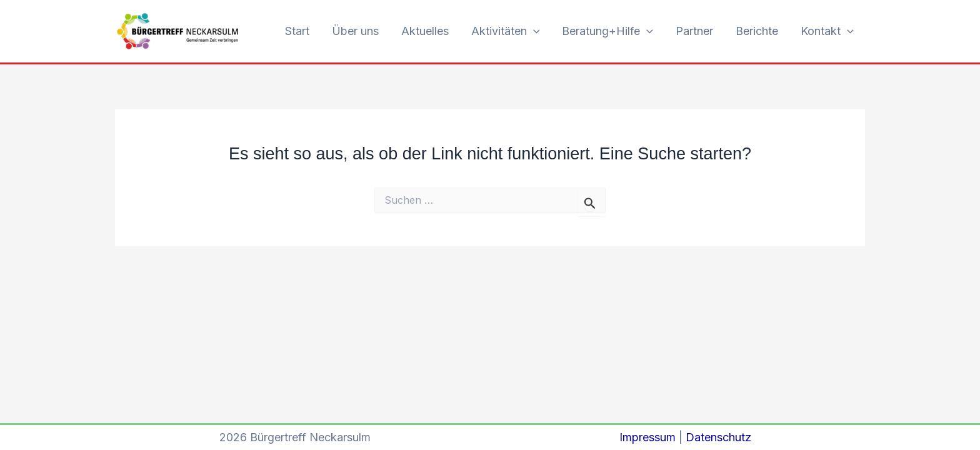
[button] (533, 32)
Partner (694, 31)
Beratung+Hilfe (607, 32)
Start (297, 31)
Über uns (355, 31)
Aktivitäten (506, 32)
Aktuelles (425, 31)
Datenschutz (718, 437)
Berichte (757, 31)
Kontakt (827, 32)
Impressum (647, 437)
